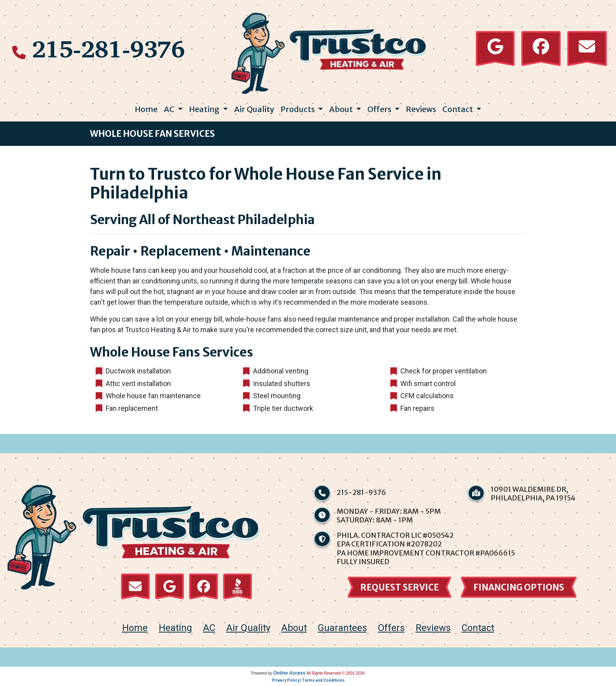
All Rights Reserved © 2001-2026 (336, 676)
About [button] (342, 109)
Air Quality (254, 109)
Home (146, 109)
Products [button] (298, 109)
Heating (175, 631)
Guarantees (342, 631)
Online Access (289, 676)
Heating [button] (205, 109)
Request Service (400, 589)
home (135, 631)
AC (209, 631)
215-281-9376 (108, 48)
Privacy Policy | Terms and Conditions (308, 683)
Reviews (421, 109)
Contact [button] (458, 109)
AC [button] (170, 109)
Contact (478, 631)
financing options (519, 589)
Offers (391, 631)
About (294, 631)
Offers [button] (380, 109)
